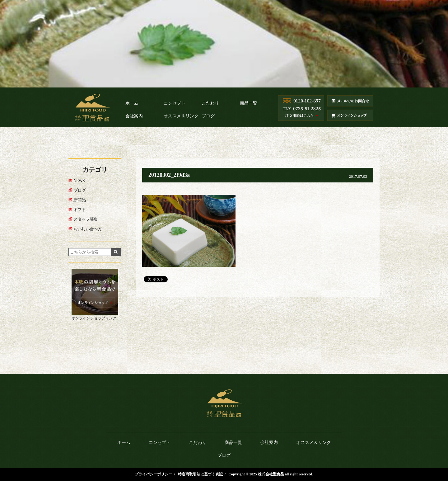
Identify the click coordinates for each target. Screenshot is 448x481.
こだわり (210, 103)
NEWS (79, 181)
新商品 (79, 200)
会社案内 (134, 116)
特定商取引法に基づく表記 (200, 474)
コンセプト (175, 103)
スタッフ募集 (86, 219)
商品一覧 (249, 103)
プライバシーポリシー (153, 474)
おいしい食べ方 (88, 229)
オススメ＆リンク (181, 116)
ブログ (208, 116)
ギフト (79, 210)
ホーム (132, 103)
